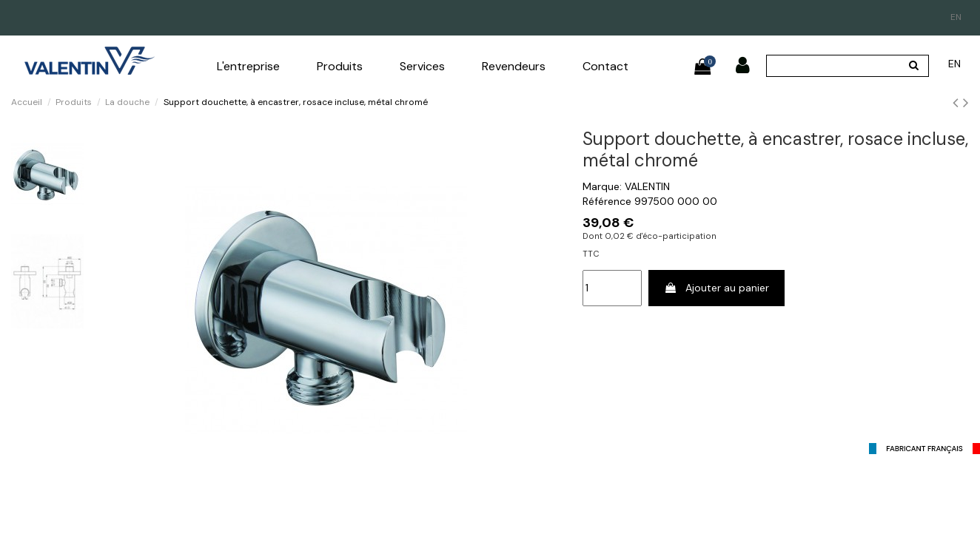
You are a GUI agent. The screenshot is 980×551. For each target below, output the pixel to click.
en (956, 17)
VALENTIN (647, 186)
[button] (248, 67)
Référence (607, 201)
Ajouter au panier (716, 288)
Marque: (602, 186)
